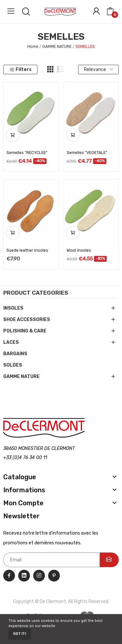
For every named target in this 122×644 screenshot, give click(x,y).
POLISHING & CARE (25, 331)
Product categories (36, 293)
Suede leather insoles (27, 250)
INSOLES (13, 308)
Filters (20, 70)
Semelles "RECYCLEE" (27, 153)
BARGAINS (15, 354)
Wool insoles (79, 250)
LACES (11, 342)
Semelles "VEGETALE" (87, 153)
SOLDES (13, 365)
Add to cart (13, 135)
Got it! (20, 634)
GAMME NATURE (21, 377)
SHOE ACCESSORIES (27, 320)
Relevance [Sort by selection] (98, 70)
